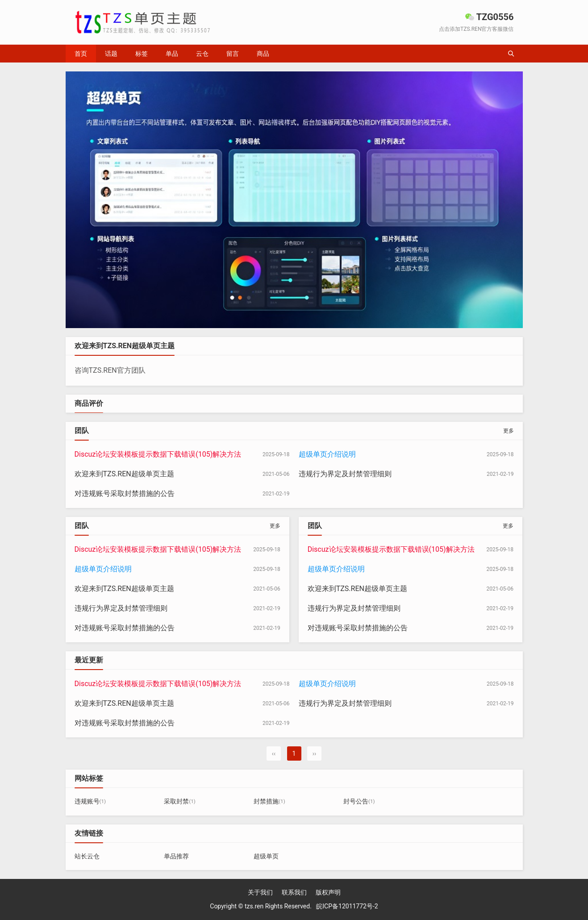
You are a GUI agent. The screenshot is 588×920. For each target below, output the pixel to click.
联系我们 (294, 892)
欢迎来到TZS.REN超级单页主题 (124, 474)
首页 (81, 54)
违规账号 (90, 801)
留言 (233, 54)
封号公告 (359, 801)
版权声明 (328, 892)
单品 (172, 54)
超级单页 (266, 856)
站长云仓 (87, 856)
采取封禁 (180, 801)
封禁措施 (269, 801)
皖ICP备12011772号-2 (347, 906)
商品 (263, 54)
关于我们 (260, 892)
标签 (142, 54)
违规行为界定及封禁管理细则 (345, 474)
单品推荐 (176, 856)
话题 (111, 54)
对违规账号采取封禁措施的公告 (125, 493)
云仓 (202, 54)
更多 (509, 431)
